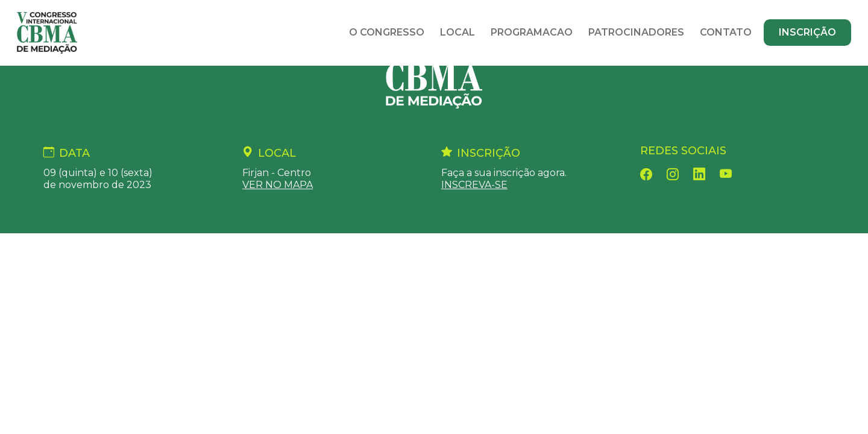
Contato (726, 32)
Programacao (532, 32)
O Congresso (387, 32)
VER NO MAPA (278, 185)
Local (458, 32)
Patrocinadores (636, 32)
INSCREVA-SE (474, 185)
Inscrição (807, 32)
